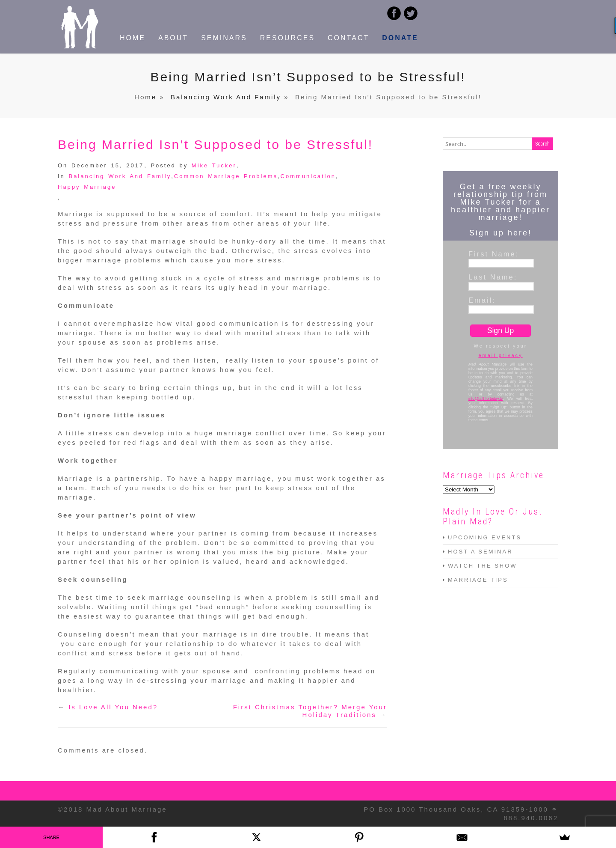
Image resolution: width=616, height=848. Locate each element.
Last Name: (493, 277)
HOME (133, 38)
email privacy (500, 355)
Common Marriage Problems (226, 176)
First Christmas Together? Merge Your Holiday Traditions (310, 711)
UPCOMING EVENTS (485, 537)
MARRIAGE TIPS (478, 580)
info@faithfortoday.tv (486, 399)
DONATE (400, 38)
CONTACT (348, 38)
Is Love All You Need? (113, 707)
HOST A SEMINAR (480, 552)
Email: (482, 300)
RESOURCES (287, 38)
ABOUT (173, 38)
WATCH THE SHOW (483, 566)
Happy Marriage (87, 187)
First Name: (494, 254)
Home (145, 97)
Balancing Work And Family (226, 97)
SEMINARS (224, 38)
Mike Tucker (214, 165)
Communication (308, 176)
